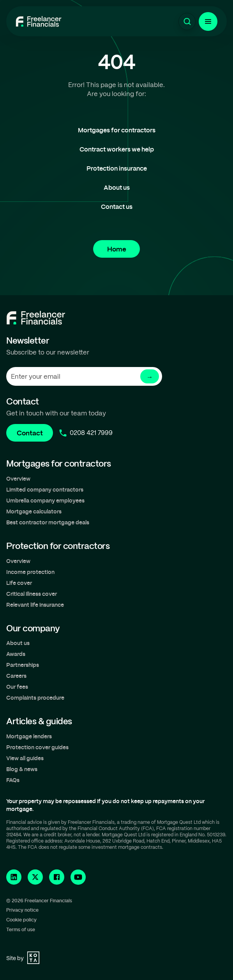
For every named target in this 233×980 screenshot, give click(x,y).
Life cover (19, 583)
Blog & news (22, 769)
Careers (16, 676)
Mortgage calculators (34, 511)
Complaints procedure (35, 698)
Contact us (117, 206)
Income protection (30, 572)
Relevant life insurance (35, 605)
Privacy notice (22, 910)
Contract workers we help (117, 149)
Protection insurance (117, 168)
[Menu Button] (208, 21)
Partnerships (23, 665)
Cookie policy (21, 919)
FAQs (13, 780)
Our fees (17, 687)
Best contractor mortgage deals (48, 522)
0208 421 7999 (91, 433)
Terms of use (21, 929)
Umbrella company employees (45, 500)
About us (117, 187)
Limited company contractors (45, 489)
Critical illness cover (32, 594)
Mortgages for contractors (117, 130)
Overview (18, 478)
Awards (16, 654)
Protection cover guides (37, 747)
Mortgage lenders (29, 736)
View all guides (25, 758)
